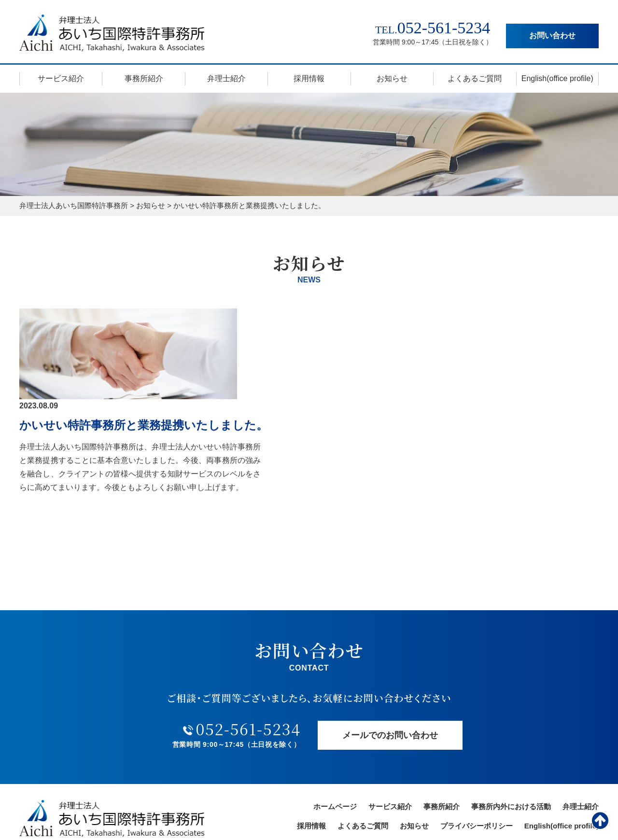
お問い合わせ (552, 35)
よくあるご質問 (475, 78)
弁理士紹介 (226, 78)
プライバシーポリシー (477, 749)
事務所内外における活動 (511, 730)
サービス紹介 (61, 78)
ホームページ (335, 730)
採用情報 (309, 78)
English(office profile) (557, 78)
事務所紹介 (144, 78)
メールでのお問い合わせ (390, 658)
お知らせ (392, 78)
